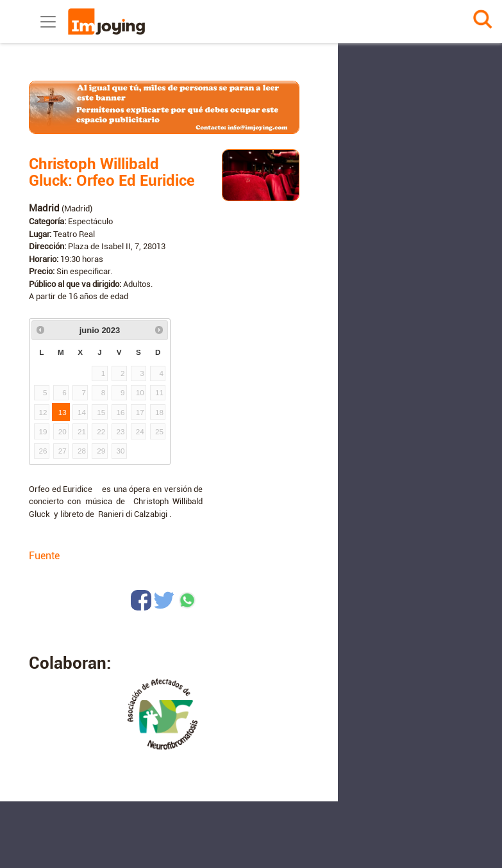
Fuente (44, 556)
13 (63, 412)
